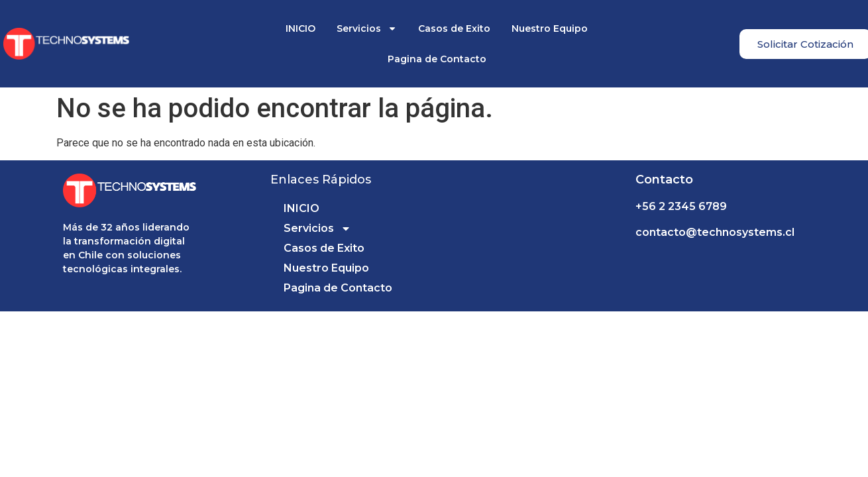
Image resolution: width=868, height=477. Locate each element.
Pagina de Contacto (437, 59)
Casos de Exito (454, 28)
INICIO (300, 28)
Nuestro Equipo (550, 28)
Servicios (367, 28)
